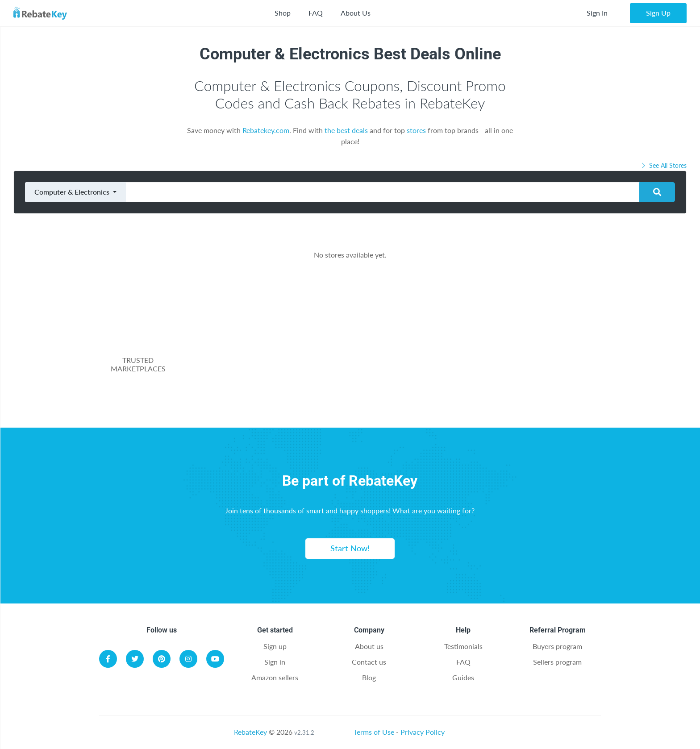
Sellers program (557, 662)
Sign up (275, 646)
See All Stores (663, 165)
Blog (369, 677)
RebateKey (250, 732)
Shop (283, 13)
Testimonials (463, 646)
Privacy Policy (423, 732)
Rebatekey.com (266, 130)
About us (369, 646)
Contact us (369, 662)
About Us (356, 13)
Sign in (275, 662)
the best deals (346, 130)
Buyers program (557, 646)
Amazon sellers (275, 677)
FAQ (316, 13)
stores (416, 130)
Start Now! (350, 548)
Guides (463, 677)
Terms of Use (374, 732)
